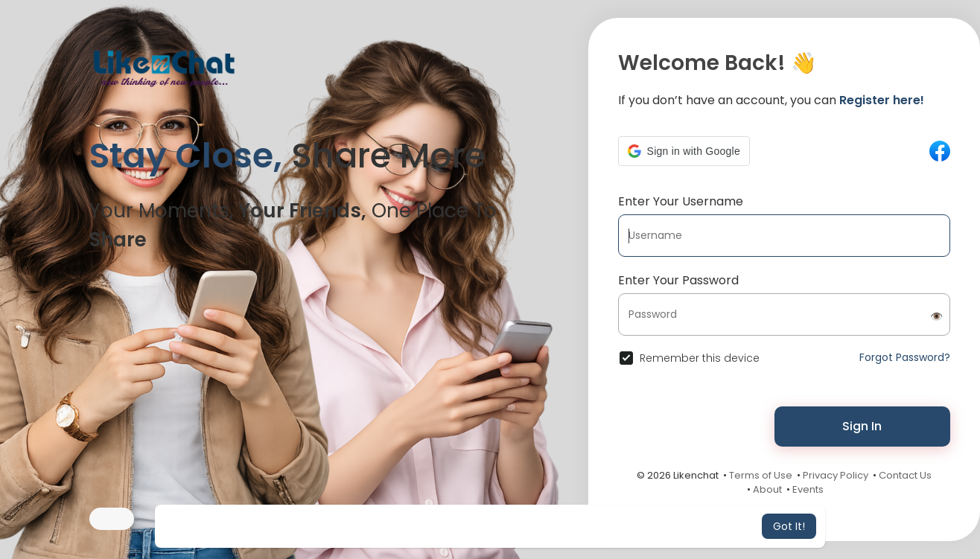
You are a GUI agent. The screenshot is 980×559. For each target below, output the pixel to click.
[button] (684, 151)
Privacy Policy (836, 475)
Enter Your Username (681, 201)
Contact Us (905, 475)
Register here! (882, 100)
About (767, 489)
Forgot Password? (905, 357)
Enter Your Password (678, 280)
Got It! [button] (789, 526)
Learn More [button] (615, 526)
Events (808, 489)
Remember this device (700, 358)
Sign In (862, 426)
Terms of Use (761, 475)
